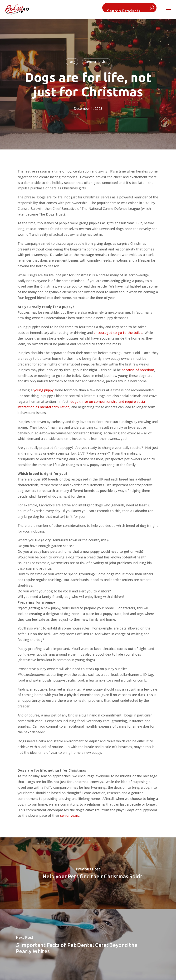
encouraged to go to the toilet (118, 333)
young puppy (44, 390)
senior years (70, 815)
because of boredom (138, 370)
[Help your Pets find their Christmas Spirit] (88, 873)
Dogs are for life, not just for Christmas (88, 84)
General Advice (96, 62)
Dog (72, 62)
